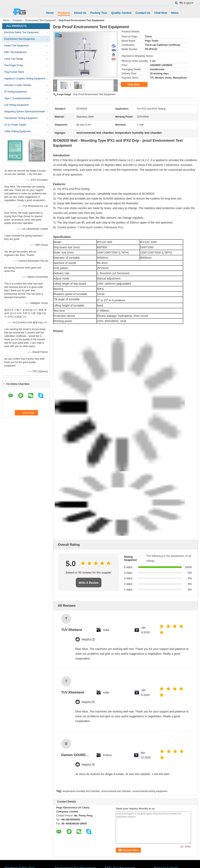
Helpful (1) (88, 702)
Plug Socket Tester (14, 72)
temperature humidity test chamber (81, 791)
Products (64, 13)
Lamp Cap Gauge (14, 59)
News (175, 13)
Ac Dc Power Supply (15, 125)
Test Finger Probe (14, 65)
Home (50, 13)
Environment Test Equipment (40, 20)
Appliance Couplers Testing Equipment (25, 79)
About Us (80, 13)
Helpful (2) (88, 640)
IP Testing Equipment (15, 92)
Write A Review (89, 583)
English (189, 3)
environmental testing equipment (150, 791)
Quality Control (121, 13)
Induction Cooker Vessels (18, 85)
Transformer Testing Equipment (21, 118)
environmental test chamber (116, 791)
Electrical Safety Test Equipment (21, 32)
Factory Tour (99, 13)
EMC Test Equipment (15, 52)
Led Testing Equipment (16, 105)
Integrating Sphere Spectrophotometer (25, 112)
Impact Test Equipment (16, 46)
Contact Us (143, 13)
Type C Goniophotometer (18, 98)
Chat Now (161, 13)
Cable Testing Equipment (17, 131)
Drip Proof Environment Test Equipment (94, 94)
